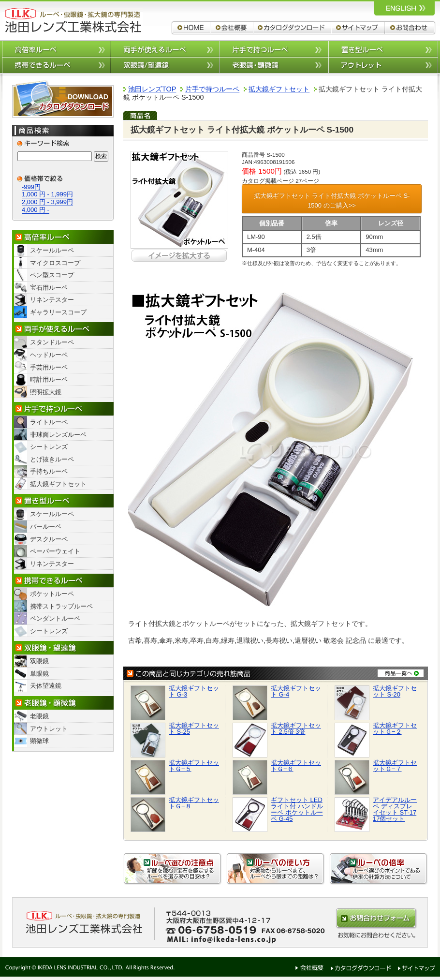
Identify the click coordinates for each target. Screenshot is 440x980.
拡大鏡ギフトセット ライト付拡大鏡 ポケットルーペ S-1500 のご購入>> (332, 200)
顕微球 (39, 741)
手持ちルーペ (49, 471)
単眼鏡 (39, 674)
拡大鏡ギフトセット (58, 484)
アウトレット (383, 66)
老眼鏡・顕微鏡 (63, 703)
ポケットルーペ (52, 594)
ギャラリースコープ (58, 312)
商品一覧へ (401, 673)
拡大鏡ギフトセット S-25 (194, 728)
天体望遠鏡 (46, 686)
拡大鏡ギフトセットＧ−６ (296, 766)
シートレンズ (49, 447)
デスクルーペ (49, 539)
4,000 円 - (36, 210)
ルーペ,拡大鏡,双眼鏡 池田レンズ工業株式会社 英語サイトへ (404, 8)
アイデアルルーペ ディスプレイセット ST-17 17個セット (395, 809)
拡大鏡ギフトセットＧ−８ (194, 803)
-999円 (31, 187)
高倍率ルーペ (56, 49)
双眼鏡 (39, 661)
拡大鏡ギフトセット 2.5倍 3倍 (296, 728)
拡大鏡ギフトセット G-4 (296, 691)
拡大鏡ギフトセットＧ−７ (395, 766)
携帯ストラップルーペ (61, 606)
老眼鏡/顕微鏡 (274, 66)
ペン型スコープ (52, 275)
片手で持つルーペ (274, 49)
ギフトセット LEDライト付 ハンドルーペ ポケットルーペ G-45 (297, 809)
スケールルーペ (52, 250)
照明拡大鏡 (46, 392)
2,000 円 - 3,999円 (47, 202)
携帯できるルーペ (56, 66)
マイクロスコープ (55, 263)
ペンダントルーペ (55, 618)
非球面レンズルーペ (58, 435)
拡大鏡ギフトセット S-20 (395, 691)
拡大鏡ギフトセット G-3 (194, 691)
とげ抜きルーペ (52, 459)
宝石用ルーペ (49, 288)
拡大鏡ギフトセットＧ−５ (194, 766)
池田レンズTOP (152, 89)
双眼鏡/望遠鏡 (165, 66)
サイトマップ (358, 28)
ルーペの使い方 (276, 869)
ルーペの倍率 (379, 869)
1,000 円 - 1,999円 (47, 194)
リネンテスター (52, 300)
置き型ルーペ (383, 49)
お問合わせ (411, 28)
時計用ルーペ (49, 379)
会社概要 (232, 28)
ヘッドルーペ (49, 355)
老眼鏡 (39, 716)
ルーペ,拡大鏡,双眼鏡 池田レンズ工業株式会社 (73, 20)
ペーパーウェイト (55, 551)
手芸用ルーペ (49, 367)
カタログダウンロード (292, 28)
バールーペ (46, 527)
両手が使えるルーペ (165, 49)
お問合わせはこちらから (376, 918)
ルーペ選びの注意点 (173, 869)
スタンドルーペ (52, 342)
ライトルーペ (49, 422)
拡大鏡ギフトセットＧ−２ (395, 728)
